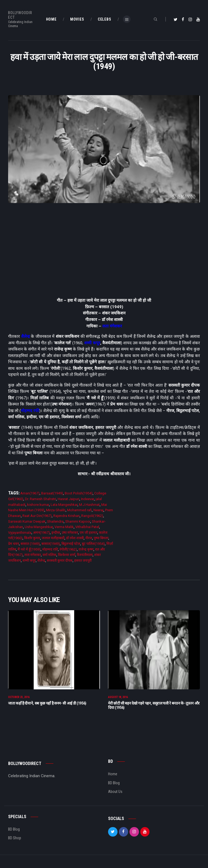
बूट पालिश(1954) (93, 544)
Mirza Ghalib (56, 510)
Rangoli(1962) (92, 516)
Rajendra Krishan (66, 516)
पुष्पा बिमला (101, 538)
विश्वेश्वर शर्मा (67, 555)
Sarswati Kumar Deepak (27, 521)
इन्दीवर (56, 533)
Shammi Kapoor (78, 521)
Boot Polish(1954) (79, 493)
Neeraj (98, 510)
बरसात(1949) (51, 544)
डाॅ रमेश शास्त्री (75, 538)
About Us (115, 794)
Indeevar (87, 499)
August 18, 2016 (118, 699)
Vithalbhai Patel (87, 527)
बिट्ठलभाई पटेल (71, 544)
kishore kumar (38, 505)
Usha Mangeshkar (39, 527)
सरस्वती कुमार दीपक (60, 560)
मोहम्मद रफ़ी (50, 549)
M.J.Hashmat (89, 505)
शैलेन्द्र (25, 336)
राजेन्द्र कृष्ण (86, 549)
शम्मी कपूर (92, 343)
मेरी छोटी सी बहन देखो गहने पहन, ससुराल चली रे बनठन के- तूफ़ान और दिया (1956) (154, 708)
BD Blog (114, 785)
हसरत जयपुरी (83, 560)
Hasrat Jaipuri (69, 499)
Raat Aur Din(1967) (37, 516)
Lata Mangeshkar (64, 505)
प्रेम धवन (14, 544)
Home (113, 776)
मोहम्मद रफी (30, 411)
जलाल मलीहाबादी (53, 538)
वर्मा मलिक (49, 555)
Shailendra (55, 521)
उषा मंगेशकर (70, 533)
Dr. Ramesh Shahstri (40, 499)
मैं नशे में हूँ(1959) (29, 549)
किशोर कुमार (32, 538)
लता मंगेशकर (112, 326)
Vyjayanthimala (20, 533)
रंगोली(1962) (68, 549)
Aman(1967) (30, 493)
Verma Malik (64, 527)
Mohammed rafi (79, 510)
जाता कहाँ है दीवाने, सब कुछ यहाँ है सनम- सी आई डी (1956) (47, 705)
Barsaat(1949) (52, 493)
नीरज (89, 538)
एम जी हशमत (88, 533)
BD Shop (15, 840)
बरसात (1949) (30, 544)
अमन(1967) (41, 533)
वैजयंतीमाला (85, 555)
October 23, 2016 (19, 699)
